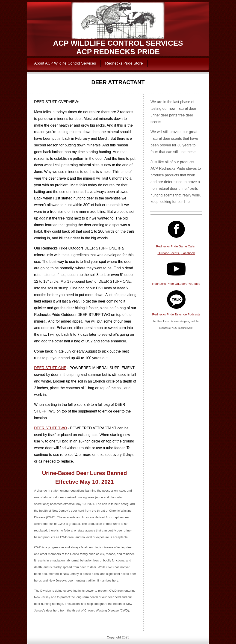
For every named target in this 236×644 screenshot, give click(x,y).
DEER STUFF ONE (50, 368)
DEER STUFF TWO (50, 428)
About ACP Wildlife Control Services (65, 63)
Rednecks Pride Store (124, 63)
